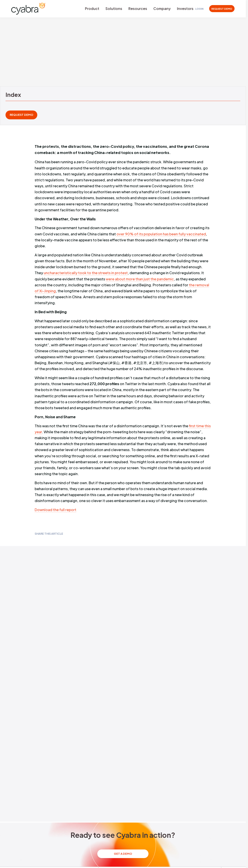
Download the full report (55, 510)
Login (199, 9)
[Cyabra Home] (28, 9)
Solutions (114, 8)
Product (92, 8)
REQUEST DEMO (222, 9)
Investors (185, 8)
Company (162, 8)
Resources (138, 8)
